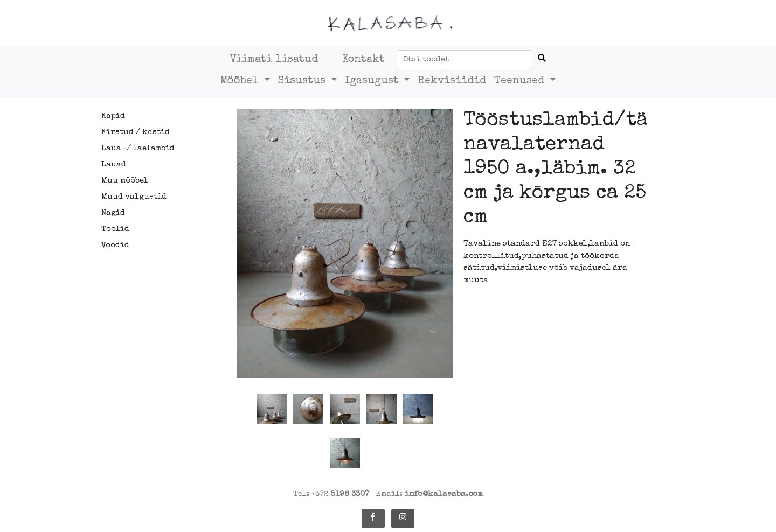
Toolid (115, 229)
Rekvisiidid (452, 81)
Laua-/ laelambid (138, 148)
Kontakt (363, 60)
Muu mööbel (125, 181)
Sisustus (303, 81)
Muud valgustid (134, 197)
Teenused (521, 81)
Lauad (114, 164)
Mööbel (241, 81)
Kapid (113, 116)
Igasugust (373, 81)
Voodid (115, 245)
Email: (429, 494)
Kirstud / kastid (136, 132)
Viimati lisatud (274, 60)
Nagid (113, 213)
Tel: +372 (331, 494)
